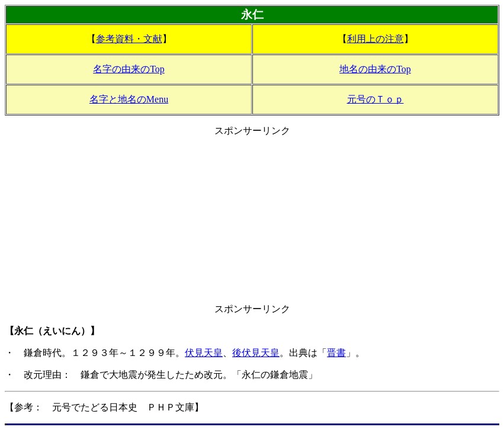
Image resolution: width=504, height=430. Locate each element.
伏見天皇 (204, 353)
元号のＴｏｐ (375, 99)
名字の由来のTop (129, 69)
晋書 (336, 353)
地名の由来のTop (375, 69)
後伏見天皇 (256, 353)
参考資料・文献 (129, 39)
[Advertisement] (252, 220)
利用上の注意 (375, 39)
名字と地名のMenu (129, 99)
